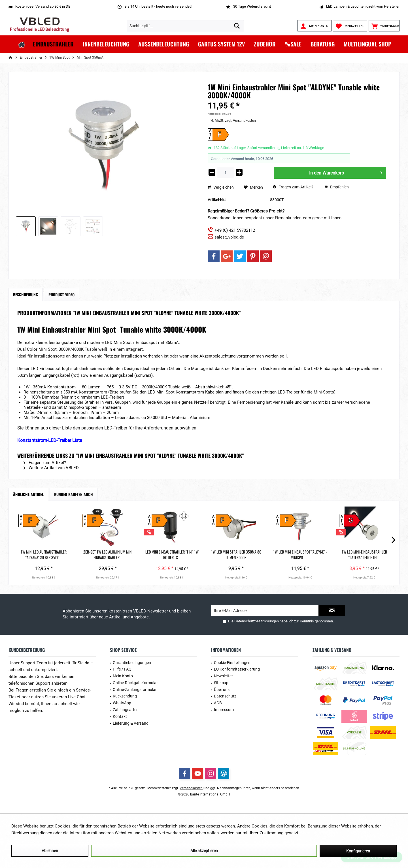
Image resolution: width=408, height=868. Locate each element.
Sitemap (221, 683)
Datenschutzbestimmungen (257, 621)
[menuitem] (384, 26)
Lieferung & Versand (131, 723)
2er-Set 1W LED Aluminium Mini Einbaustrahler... (127, 555)
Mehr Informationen (319, 833)
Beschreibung (25, 294)
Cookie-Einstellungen (232, 663)
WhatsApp (122, 703)
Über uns (222, 690)
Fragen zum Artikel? (293, 187)
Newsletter (223, 676)
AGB (218, 703)
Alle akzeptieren (204, 851)
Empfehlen (337, 187)
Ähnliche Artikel (28, 494)
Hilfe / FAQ (122, 669)
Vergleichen (221, 187)
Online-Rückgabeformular (135, 683)
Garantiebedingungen (132, 663)
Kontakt (120, 716)
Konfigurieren (358, 851)
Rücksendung (125, 696)
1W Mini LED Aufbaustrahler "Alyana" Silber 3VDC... (50, 555)
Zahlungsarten (126, 710)
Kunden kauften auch (74, 494)
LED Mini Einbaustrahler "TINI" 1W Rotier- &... (204, 555)
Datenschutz (225, 696)
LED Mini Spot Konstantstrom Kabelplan (186, 392)
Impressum (224, 710)
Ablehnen (50, 851)
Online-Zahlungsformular (135, 690)
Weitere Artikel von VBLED (51, 468)
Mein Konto (123, 676)
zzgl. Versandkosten (240, 121)
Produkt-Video (61, 294)
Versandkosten (191, 788)
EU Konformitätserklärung (237, 669)
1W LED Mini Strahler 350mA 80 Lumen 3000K (281, 555)
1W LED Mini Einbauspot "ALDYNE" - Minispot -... (358, 555)
